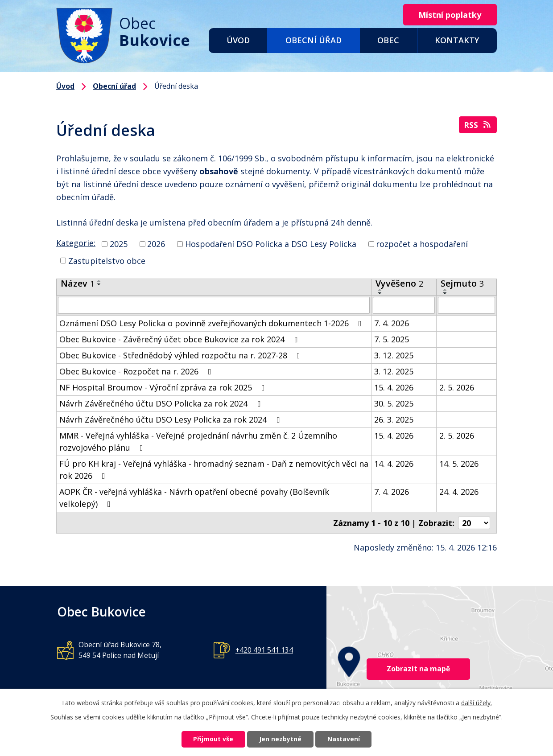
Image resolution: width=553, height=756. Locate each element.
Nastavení (345, 739)
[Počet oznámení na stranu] (474, 522)
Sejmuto (462, 283)
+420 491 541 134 (264, 649)
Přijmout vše (212, 739)
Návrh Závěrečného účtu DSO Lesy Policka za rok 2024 (171, 419)
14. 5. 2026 (459, 464)
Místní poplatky (449, 15)
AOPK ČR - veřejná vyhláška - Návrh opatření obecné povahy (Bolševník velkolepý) (194, 498)
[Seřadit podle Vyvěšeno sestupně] (380, 293)
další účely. (477, 702)
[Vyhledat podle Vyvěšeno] (404, 305)
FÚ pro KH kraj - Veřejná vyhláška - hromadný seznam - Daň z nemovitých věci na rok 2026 (214, 470)
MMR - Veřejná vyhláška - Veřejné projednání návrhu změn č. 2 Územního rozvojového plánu (198, 442)
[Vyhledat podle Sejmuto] (467, 305)
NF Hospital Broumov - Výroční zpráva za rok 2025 (164, 387)
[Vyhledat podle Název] (214, 305)
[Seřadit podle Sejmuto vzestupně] (446, 290)
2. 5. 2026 (457, 387)
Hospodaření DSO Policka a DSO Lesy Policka (271, 244)
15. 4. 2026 (394, 387)
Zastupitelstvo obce (107, 260)
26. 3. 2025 (394, 419)
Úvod (238, 40)
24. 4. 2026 (459, 492)
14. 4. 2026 (394, 464)
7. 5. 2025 (392, 339)
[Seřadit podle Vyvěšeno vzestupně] (380, 290)
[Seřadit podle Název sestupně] (99, 284)
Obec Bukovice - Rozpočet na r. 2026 (137, 371)
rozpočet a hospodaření (422, 244)
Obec (388, 40)
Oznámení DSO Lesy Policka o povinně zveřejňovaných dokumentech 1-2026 (212, 323)
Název (78, 283)
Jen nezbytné (280, 739)
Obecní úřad (314, 40)
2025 (119, 244)
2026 (156, 244)
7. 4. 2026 (392, 323)
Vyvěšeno (399, 283)
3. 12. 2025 (394, 355)
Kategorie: (76, 243)
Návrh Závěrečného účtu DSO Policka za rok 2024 (162, 403)
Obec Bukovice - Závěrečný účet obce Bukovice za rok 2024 (180, 339)
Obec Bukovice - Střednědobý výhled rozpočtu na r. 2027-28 (182, 355)
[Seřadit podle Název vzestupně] (99, 281)
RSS (478, 125)
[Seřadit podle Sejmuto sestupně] (446, 293)
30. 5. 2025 (394, 403)
